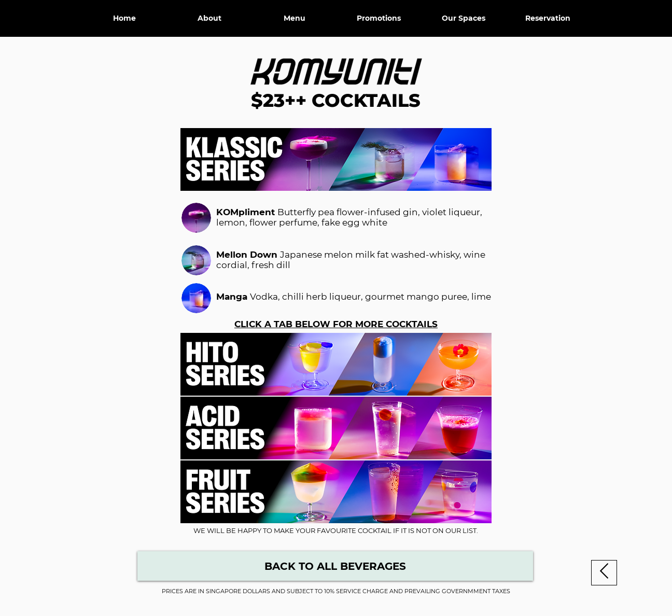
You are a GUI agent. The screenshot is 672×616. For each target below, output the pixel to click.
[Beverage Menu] (335, 566)
